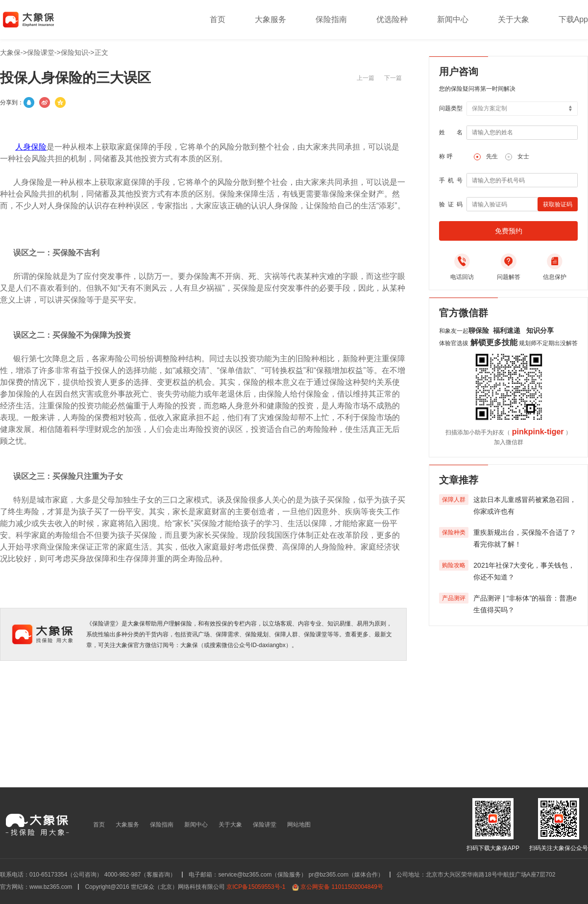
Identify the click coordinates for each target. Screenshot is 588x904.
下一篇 (393, 78)
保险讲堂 (265, 825)
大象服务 (270, 19)
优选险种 (392, 19)
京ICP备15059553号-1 (256, 887)
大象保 (10, 52)
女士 (523, 156)
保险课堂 (41, 52)
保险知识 (74, 52)
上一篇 (366, 78)
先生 (492, 156)
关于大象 (514, 19)
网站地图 (299, 825)
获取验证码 (558, 204)
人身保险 (31, 147)
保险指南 (331, 19)
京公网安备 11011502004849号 (342, 887)
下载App (573, 19)
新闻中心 (453, 19)
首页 (218, 19)
